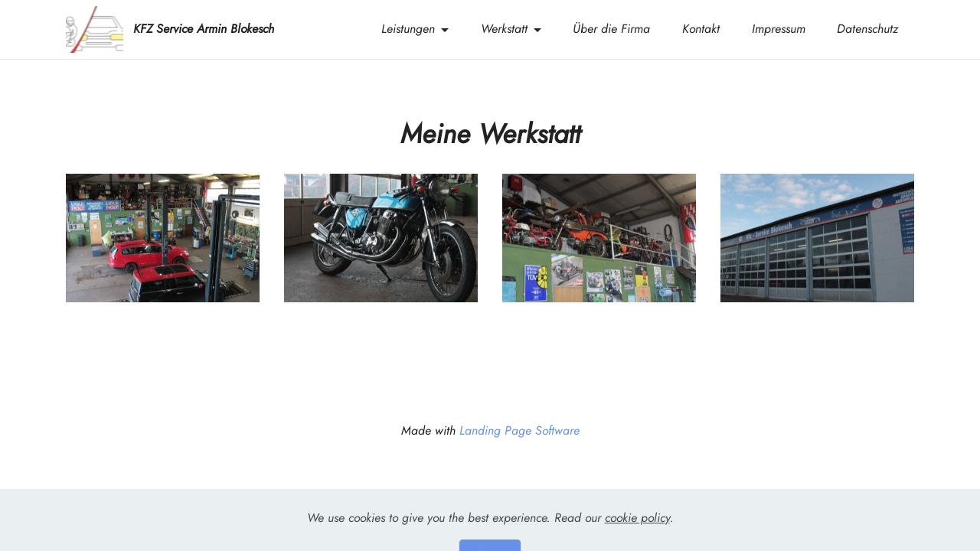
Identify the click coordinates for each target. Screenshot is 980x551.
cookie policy (637, 529)
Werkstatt (504, 29)
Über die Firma (611, 29)
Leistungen (408, 29)
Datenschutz (867, 29)
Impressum (779, 29)
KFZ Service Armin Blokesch (204, 29)
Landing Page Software (519, 431)
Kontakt (701, 29)
